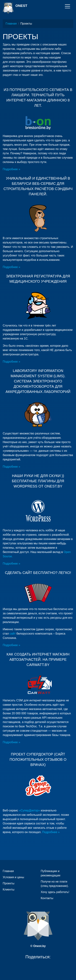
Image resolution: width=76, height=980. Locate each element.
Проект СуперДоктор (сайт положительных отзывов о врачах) (38, 759)
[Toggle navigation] (67, 6)
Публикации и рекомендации (51, 873)
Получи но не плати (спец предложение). (55, 884)
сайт (13, 634)
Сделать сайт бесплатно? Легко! (38, 573)
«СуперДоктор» (30, 810)
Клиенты (9, 889)
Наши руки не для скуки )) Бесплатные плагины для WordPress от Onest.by (38, 481)
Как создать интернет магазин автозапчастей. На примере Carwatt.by (38, 659)
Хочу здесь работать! (55, 892)
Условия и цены (13, 877)
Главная (11, 24)
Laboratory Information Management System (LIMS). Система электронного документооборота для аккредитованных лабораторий (38, 381)
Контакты (47, 898)
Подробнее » (11, 169)
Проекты (9, 883)
